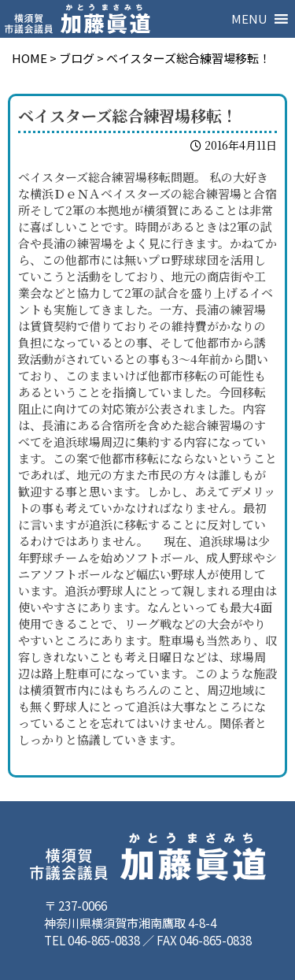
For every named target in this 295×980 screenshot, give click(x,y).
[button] (249, 19)
